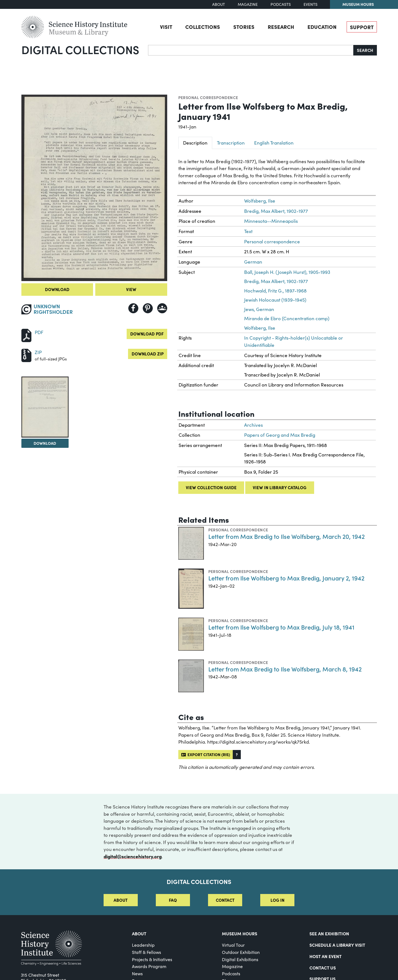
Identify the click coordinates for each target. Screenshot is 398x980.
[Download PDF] (26, 335)
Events (311, 4)
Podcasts (281, 4)
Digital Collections (80, 49)
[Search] (251, 50)
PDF (39, 332)
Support (362, 27)
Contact (225, 900)
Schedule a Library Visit (337, 945)
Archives (253, 425)
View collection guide (211, 487)
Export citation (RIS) (206, 754)
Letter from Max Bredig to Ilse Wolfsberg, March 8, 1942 (285, 669)
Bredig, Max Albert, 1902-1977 (276, 211)
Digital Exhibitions (240, 959)
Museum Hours (358, 4)
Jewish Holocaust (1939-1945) (275, 300)
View (131, 289)
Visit (166, 27)
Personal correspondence (208, 97)
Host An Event (326, 956)
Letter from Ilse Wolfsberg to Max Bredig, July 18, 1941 (281, 627)
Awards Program (149, 966)
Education (322, 27)
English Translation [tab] (274, 143)
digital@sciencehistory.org (133, 856)
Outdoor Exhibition (241, 952)
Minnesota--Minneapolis (271, 221)
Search (365, 50)
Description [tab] (195, 143)
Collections (203, 27)
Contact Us (323, 968)
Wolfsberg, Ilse (260, 201)
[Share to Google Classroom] (162, 308)
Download (57, 289)
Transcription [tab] (231, 143)
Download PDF (147, 334)
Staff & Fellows (147, 952)
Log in (277, 900)
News (137, 973)
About (219, 4)
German (253, 262)
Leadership (143, 945)
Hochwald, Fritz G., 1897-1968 (275, 291)
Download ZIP (148, 354)
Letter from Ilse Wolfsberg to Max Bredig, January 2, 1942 (286, 578)
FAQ (173, 900)
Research (281, 27)
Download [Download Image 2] (45, 443)
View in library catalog (280, 487)
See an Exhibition (329, 933)
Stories (244, 27)
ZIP (38, 352)
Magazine (248, 4)
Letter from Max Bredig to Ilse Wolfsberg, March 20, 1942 (286, 536)
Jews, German (259, 309)
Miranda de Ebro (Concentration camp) (287, 318)
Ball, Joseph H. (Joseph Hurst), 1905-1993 (287, 272)
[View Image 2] (45, 407)
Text (248, 231)
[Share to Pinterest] (148, 308)
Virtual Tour (233, 945)
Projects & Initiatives (152, 959)
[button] (237, 755)
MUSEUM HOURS (240, 933)
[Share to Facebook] (133, 308)
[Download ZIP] (26, 355)
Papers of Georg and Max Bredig (280, 435)
